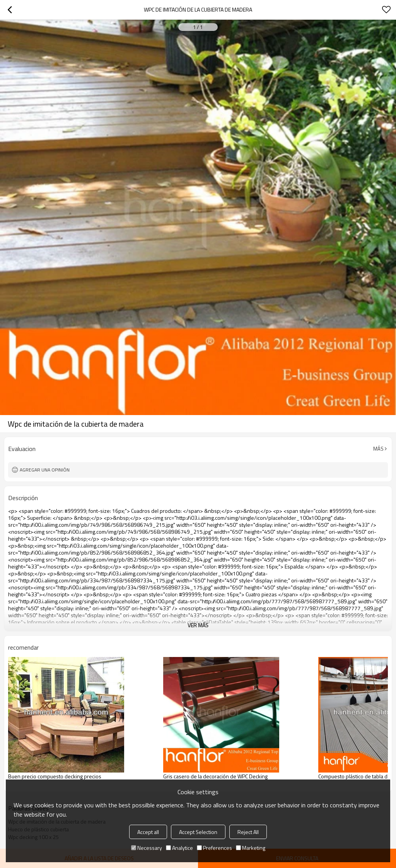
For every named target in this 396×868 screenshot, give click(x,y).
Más (378, 449)
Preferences (214, 848)
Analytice (179, 848)
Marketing (251, 848)
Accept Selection (198, 832)
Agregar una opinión (45, 470)
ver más (198, 625)
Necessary (147, 848)
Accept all (148, 832)
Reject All (248, 832)
